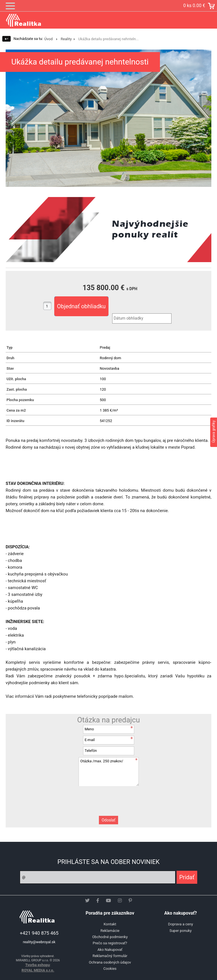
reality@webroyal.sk (39, 942)
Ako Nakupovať (110, 950)
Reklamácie (110, 931)
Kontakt (110, 924)
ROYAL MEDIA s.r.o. (38, 970)
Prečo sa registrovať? (110, 943)
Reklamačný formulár (110, 956)
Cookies (110, 969)
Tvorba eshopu (37, 965)
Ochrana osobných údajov (110, 962)
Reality (66, 39)
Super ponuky (181, 931)
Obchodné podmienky (110, 937)
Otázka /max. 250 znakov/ (108, 772)
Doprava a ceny (181, 924)
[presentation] (108, 797)
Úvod (48, 39)
